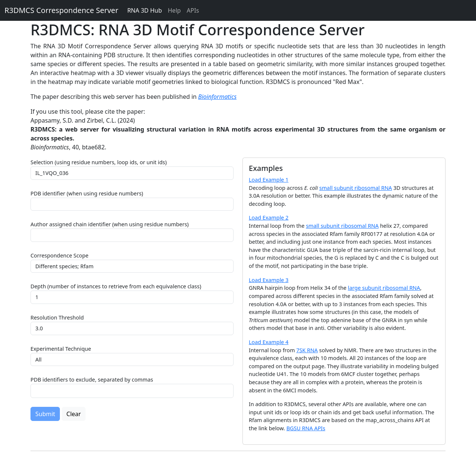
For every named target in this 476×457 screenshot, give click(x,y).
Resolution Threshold (57, 317)
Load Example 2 (269, 218)
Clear (74, 414)
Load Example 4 (269, 342)
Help (174, 10)
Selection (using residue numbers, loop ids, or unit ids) (99, 162)
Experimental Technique (61, 349)
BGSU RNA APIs (306, 428)
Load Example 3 (269, 280)
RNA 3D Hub (144, 10)
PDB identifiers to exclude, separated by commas (92, 380)
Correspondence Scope (59, 255)
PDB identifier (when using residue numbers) (87, 193)
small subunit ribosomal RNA (356, 188)
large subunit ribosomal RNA (384, 288)
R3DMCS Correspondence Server (61, 10)
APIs (193, 10)
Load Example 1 (269, 180)
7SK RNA (307, 350)
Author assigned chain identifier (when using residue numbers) (110, 224)
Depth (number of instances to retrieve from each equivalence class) (116, 286)
